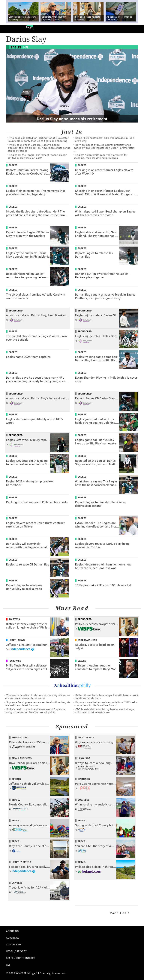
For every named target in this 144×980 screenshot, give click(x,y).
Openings (84, 779)
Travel (16, 800)
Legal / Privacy (16, 951)
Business (84, 800)
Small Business (22, 758)
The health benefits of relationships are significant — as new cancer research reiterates (37, 697)
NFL (26, 47)
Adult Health (86, 737)
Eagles (16, 47)
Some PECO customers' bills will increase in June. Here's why (104, 139)
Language (84, 758)
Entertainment (87, 640)
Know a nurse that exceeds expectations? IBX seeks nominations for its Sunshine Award (105, 704)
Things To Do (20, 737)
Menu (138, 29)
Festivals (15, 661)
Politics (14, 619)
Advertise (13, 938)
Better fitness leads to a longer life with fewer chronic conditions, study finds (106, 697)
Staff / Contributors (21, 958)
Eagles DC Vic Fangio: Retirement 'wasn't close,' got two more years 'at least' (37, 156)
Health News (17, 640)
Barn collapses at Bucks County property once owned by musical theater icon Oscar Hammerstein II (104, 148)
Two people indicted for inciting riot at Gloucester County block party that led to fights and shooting (38, 139)
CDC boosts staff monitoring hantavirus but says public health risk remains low (104, 711)
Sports (30, 28)
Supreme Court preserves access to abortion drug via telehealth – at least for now (37, 704)
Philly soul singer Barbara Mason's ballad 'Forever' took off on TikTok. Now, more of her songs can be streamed (39, 148)
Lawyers (17, 883)
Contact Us (14, 944)
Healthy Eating (21, 862)
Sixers (82, 661)
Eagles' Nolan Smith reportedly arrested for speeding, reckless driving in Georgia (100, 156)
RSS (8, 965)
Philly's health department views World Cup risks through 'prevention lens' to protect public (35, 711)
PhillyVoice (9, 29)
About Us (12, 931)
